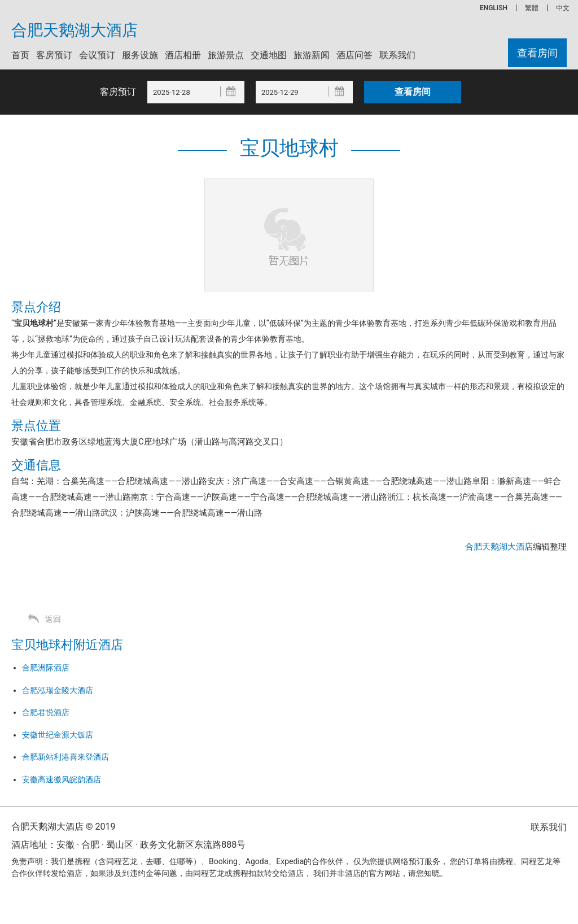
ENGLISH (494, 8)
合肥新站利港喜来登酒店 (65, 757)
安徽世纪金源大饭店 (58, 735)
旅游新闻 (312, 55)
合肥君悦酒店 (46, 712)
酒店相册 (183, 55)
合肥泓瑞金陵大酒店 (58, 690)
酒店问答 (354, 55)
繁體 (532, 8)
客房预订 (54, 55)
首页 (20, 55)
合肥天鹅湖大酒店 (75, 30)
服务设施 (140, 55)
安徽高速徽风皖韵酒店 (62, 779)
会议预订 (97, 55)
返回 (53, 619)
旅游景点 (226, 55)
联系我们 (397, 55)
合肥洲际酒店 (46, 668)
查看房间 (537, 53)
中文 (563, 8)
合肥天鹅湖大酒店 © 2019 (63, 827)
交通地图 (269, 55)
